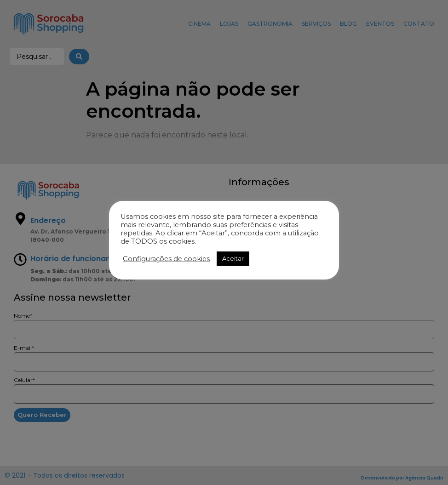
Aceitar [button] (233, 258)
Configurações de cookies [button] (166, 259)
